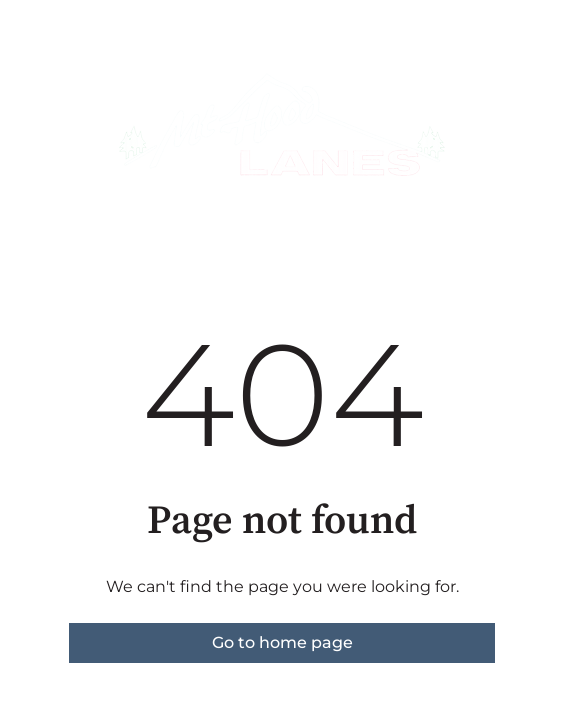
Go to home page (282, 642)
